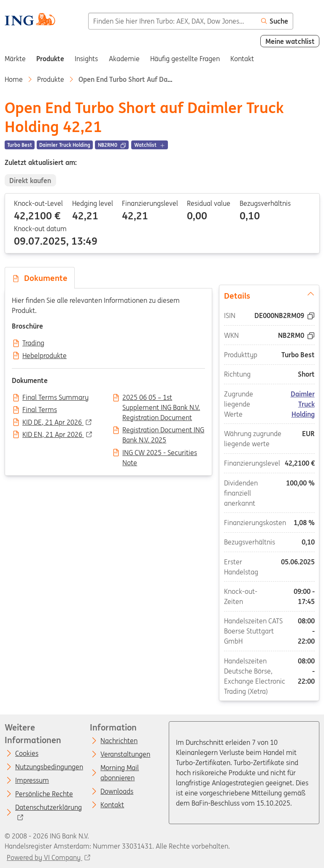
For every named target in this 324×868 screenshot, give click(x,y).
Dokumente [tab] (40, 278)
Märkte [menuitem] (15, 59)
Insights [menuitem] (86, 59)
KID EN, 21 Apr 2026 (53, 435)
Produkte (51, 79)
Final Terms (40, 410)
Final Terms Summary (55, 398)
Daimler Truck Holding (303, 404)
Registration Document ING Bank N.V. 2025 (163, 431)
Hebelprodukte (45, 356)
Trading (33, 343)
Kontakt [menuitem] (242, 59)
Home (14, 79)
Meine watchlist (290, 41)
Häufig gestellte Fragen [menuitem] (185, 59)
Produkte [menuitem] (50, 59)
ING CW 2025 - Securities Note (160, 453)
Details (269, 295)
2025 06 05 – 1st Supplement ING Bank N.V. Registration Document (161, 398)
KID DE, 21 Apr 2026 (53, 423)
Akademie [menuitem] (124, 59)
